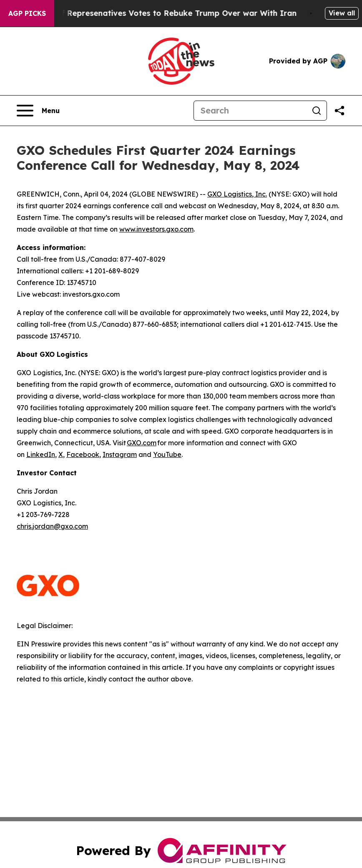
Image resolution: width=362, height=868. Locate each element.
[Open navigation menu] (38, 111)
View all (342, 13)
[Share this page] (339, 111)
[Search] (250, 111)
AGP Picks (27, 13)
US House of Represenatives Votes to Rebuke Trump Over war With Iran (162, 13)
